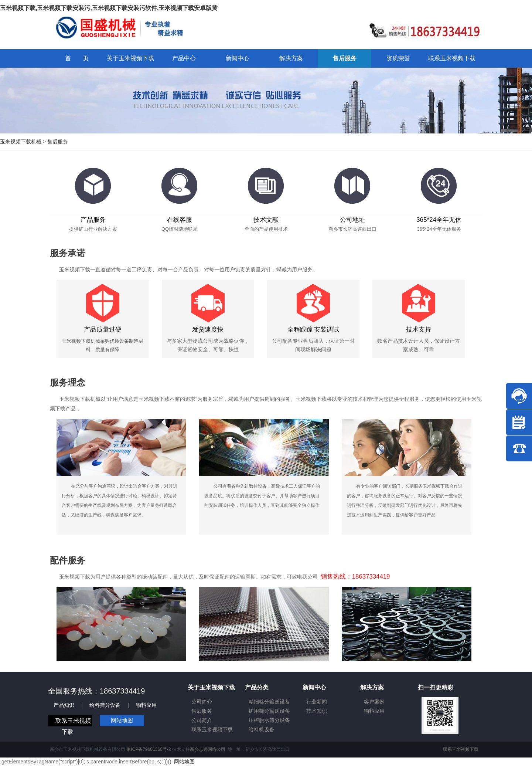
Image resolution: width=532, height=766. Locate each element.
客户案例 (374, 702)
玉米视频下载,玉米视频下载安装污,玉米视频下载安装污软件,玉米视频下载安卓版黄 (109, 8)
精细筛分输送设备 (269, 702)
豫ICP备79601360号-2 (149, 749)
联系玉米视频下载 (212, 729)
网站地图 (122, 720)
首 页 (77, 58)
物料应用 (146, 705)
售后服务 (58, 142)
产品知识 (64, 705)
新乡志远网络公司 (208, 749)
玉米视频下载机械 (21, 142)
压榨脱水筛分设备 (269, 720)
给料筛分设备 (105, 705)
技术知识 (317, 711)
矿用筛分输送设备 (269, 711)
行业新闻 (317, 702)
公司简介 (202, 702)
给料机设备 (262, 729)
